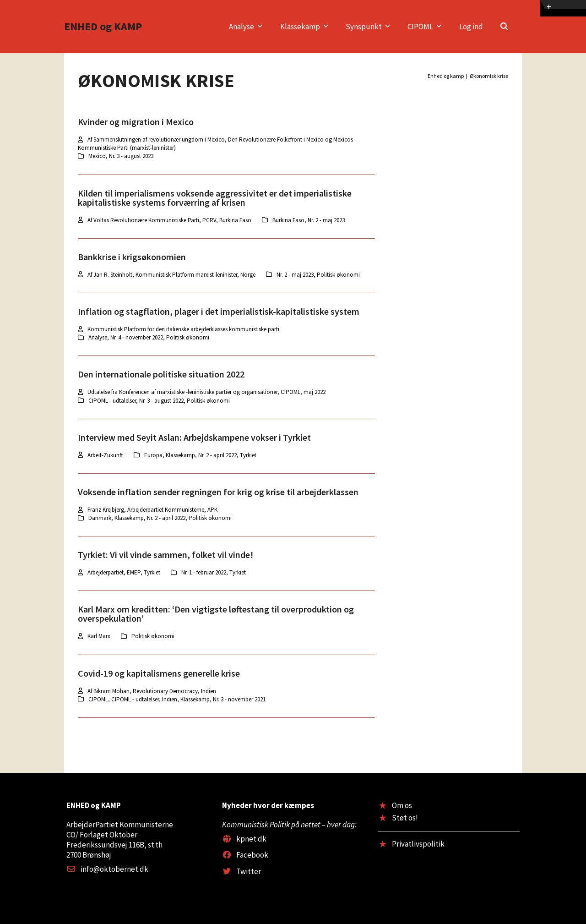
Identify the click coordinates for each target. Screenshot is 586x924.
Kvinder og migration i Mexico (136, 122)
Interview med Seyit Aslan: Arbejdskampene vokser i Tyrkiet (194, 437)
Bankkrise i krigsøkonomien (132, 257)
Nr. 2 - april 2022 (217, 455)
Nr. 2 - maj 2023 (326, 220)
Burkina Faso (288, 220)
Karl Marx (99, 636)
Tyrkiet (248, 455)
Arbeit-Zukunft (105, 455)
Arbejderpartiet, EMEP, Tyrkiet (124, 572)
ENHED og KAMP (103, 26)
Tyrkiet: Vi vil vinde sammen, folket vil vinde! (165, 555)
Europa (153, 455)
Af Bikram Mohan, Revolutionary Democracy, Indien (152, 691)
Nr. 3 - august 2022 (161, 401)
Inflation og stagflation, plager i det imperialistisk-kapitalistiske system (219, 311)
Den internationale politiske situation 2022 (161, 374)
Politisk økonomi (338, 275)
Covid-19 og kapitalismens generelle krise (159, 673)
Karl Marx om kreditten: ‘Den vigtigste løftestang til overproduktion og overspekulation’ (216, 614)
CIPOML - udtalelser (112, 401)
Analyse (98, 337)
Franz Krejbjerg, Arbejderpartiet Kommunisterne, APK (152, 510)
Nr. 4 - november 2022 (137, 337)
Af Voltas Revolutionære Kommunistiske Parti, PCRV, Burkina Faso (169, 220)
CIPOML (98, 699)
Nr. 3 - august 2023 (131, 156)
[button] (504, 27)
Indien (170, 699)
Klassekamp (180, 455)
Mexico (97, 156)
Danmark (100, 518)
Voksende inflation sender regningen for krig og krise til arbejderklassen (218, 492)
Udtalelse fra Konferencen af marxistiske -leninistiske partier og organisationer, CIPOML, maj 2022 (206, 392)
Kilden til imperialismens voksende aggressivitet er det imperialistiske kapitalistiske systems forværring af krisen (215, 198)
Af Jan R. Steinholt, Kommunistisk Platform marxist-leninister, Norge (171, 275)
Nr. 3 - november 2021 (239, 699)
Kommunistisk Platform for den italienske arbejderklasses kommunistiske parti (183, 329)
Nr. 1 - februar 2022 (204, 572)
